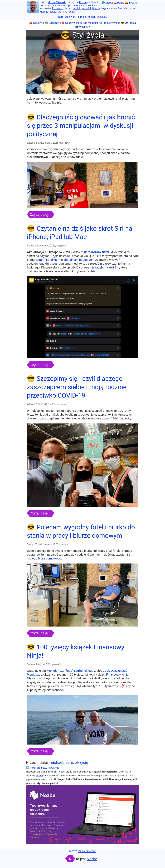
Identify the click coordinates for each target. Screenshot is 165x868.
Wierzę (96, 8)
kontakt (92, 17)
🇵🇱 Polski (119, 3)
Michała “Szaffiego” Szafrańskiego (70, 671)
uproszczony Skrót (97, 252)
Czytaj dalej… (41, 215)
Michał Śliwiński (57, 2)
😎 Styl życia (128, 23)
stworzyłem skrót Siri (105, 267)
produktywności (82, 8)
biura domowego (50, 558)
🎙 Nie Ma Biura (89, 23)
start (60, 17)
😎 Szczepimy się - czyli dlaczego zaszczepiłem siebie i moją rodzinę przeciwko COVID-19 (77, 387)
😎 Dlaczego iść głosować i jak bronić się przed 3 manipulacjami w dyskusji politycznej (81, 126)
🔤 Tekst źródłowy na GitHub (43, 768)
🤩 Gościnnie (37, 23)
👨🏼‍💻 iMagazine (53, 23)
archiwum (71, 17)
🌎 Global (107, 3)
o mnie (82, 17)
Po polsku (58, 8)
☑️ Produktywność (109, 23)
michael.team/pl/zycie (69, 763)
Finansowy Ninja (117, 675)
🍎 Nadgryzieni (70, 23)
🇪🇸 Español (132, 3)
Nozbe (83, 2)
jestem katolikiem (48, 260)
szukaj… (103, 17)
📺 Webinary (82, 27)
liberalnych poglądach (78, 260)
